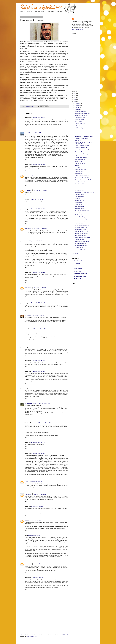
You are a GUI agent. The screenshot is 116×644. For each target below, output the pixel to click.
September (78, 110)
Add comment (24, 593)
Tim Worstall (77, 263)
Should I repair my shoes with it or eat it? (84, 192)
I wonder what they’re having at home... (84, 136)
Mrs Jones (27, 315)
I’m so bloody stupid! (79, 240)
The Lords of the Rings (80, 200)
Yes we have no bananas (81, 244)
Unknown (27, 520)
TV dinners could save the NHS (82, 178)
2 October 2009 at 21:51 (34, 535)
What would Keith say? (80, 217)
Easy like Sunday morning (81, 227)
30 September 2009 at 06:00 (36, 175)
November (78, 106)
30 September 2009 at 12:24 (38, 347)
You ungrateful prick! (79, 190)
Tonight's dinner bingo (80, 159)
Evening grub (78, 186)
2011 (75, 98)
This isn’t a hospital (79, 184)
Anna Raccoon (78, 266)
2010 (75, 100)
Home (45, 634)
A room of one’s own (79, 248)
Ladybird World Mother (30, 403)
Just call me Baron (79, 172)
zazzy (26, 133)
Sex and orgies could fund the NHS (83, 132)
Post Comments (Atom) (32, 637)
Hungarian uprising (79, 196)
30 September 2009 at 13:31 (45, 423)
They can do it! (78, 152)
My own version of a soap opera (82, 237)
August (77, 254)
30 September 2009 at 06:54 (38, 209)
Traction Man (28, 190)
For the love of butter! (80, 182)
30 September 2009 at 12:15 (40, 329)
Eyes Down (77, 198)
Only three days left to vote (81, 148)
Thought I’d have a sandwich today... (83, 113)
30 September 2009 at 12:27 (38, 361)
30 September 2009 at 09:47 (38, 303)
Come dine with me (79, 194)
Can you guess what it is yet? (82, 219)
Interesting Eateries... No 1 (81, 120)
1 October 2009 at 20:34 (36, 520)
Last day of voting (79, 128)
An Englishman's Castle (80, 276)
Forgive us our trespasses (81, 116)
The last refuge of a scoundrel (82, 225)
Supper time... (78, 140)
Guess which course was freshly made (84, 150)
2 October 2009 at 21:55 (39, 564)
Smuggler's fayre (79, 161)
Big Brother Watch (79, 279)
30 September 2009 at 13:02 (43, 403)
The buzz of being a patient (81, 221)
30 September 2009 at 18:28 (38, 443)
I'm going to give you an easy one (82, 213)
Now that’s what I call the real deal (83, 130)
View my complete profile (78, 29)
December (78, 104)
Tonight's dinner (78, 174)
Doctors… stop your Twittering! (82, 146)
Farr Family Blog (78, 269)
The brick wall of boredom (81, 229)
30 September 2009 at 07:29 (35, 241)
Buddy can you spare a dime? (82, 242)
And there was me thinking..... (81, 274)
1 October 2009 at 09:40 (37, 506)
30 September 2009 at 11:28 (37, 315)
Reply (26, 128)
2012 (75, 96)
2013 (75, 94)
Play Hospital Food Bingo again (82, 211)
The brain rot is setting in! (81, 246)
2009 (75, 102)
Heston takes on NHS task (81, 157)
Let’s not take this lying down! (82, 231)
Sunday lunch (78, 188)
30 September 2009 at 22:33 (35, 482)
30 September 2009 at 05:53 (38, 164)
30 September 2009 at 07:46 (40, 288)
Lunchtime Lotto (78, 203)
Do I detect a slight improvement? (83, 176)
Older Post (65, 634)
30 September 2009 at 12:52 (38, 388)
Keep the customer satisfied (81, 233)
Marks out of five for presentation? (83, 180)
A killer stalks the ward (80, 124)
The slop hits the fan (79, 215)
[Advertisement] (79, 61)
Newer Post (24, 634)
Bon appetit (77, 165)
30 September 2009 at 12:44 (38, 371)
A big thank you (78, 205)
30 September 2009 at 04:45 (38, 118)
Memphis (27, 175)
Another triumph (78, 122)
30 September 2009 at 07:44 (38, 272)
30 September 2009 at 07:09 (40, 229)
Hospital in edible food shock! (82, 111)
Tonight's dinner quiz (79, 134)
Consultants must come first (81, 138)
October (77, 108)
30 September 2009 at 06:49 (36, 200)
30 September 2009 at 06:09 (40, 190)
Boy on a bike (77, 271)
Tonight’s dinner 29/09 (80, 118)
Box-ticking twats (79, 223)
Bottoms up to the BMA (80, 235)
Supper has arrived (79, 207)
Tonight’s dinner (78, 126)
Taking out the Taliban (80, 163)
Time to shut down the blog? (81, 170)
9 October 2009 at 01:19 (37, 578)
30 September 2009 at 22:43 (40, 494)
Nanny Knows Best (79, 261)
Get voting (77, 168)
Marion (26, 482)
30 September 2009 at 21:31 (38, 453)
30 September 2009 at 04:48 (35, 133)
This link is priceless (79, 209)
